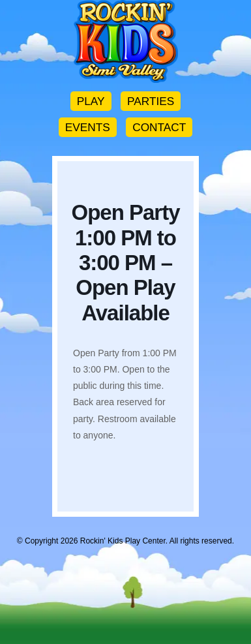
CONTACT (159, 127)
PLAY (91, 101)
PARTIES (151, 101)
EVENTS (88, 127)
